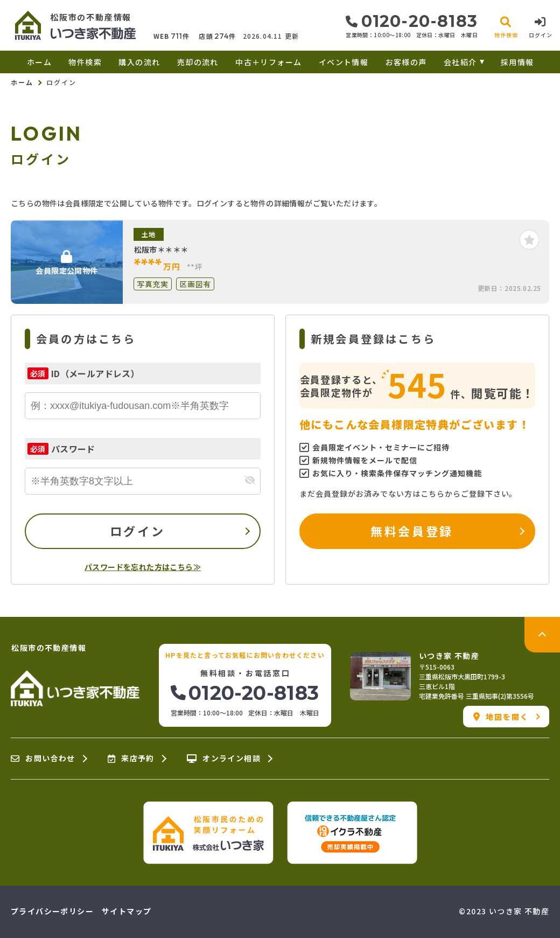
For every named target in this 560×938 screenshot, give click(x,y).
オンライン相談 (224, 759)
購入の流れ (139, 62)
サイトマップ (127, 911)
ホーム (39, 62)
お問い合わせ (43, 759)
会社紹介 (460, 62)
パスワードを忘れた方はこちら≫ (143, 567)
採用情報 (517, 62)
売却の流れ (198, 62)
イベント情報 (344, 62)
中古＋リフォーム (268, 62)
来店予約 (131, 759)
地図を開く (501, 717)
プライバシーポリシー (52, 911)
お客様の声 (406, 62)
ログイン (137, 531)
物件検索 (85, 62)
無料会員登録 (412, 531)
